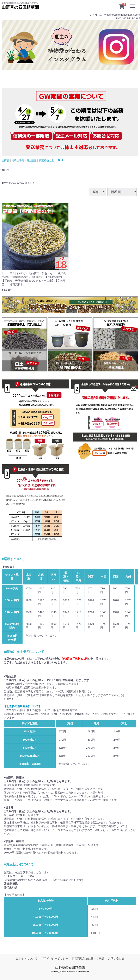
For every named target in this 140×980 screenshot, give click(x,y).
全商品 (5, 160)
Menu (133, 4)
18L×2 (60, 160)
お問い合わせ (116, 958)
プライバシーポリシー (55, 958)
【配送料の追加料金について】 (23, 706)
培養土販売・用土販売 (24, 160)
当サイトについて (26, 958)
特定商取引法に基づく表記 (88, 958)
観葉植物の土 (46, 160)
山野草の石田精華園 (70, 968)
